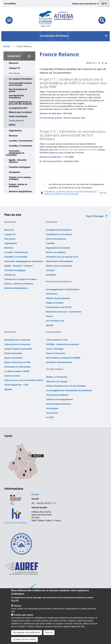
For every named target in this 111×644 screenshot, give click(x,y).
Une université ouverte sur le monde (20, 84)
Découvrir (14, 63)
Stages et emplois (55, 303)
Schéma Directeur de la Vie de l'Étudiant (66, 386)
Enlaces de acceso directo (84, 4)
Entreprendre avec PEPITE (59, 307)
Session (17, 610)
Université (14, 56)
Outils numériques (18, 116)
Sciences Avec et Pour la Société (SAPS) (24, 380)
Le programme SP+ (18, 108)
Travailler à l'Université (20, 146)
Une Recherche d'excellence (16, 97)
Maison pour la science (20, 112)
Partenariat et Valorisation (18, 367)
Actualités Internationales (59, 362)
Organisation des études (58, 248)
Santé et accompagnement (59, 399)
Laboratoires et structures (17, 344)
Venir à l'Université (56, 353)
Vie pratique (52, 408)
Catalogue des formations (59, 230)
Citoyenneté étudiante (57, 395)
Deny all (49, 637)
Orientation (52, 294)
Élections (13, 136)
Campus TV (14, 68)
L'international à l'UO (57, 340)
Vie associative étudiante (59, 404)
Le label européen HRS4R (17, 371)
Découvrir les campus (57, 381)
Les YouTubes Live (55, 321)
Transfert (50, 243)
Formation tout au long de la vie (62, 257)
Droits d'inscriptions (56, 239)
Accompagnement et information (63, 289)
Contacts (50, 270)
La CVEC (50, 417)
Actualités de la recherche (17, 340)
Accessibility (10, 3)
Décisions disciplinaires (20, 191)
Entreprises (14, 172)
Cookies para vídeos (23, 619)
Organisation (15, 130)
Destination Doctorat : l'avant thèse (64, 312)
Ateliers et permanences (58, 298)
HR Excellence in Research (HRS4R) (63, 358)
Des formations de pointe (18, 90)
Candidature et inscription (59, 234)
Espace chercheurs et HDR (17, 362)
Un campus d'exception (21, 79)
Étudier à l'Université (57, 377)
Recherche (10, 332)
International (53, 332)
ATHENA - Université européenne (63, 344)
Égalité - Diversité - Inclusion (18, 161)
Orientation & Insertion (59, 281)
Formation (52, 222)
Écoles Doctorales (13, 353)
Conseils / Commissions (21, 141)
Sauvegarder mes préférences (27, 637)
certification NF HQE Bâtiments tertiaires (78, 150)
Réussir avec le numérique (59, 266)
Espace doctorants (14, 358)
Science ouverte (12, 376)
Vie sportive (52, 413)
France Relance (16, 121)
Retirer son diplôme (56, 252)
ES (104, 4)
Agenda (50, 325)
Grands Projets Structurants (18, 349)
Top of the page (95, 216)
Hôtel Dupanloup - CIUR (16, 385)
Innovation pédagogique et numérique (15, 153)
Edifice (12, 125)
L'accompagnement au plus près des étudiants (20, 103)
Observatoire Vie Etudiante (59, 261)
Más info (15, 605)
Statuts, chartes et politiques (18, 185)
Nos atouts (14, 73)
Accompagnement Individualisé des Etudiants (69, 390)
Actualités (51, 275)
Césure (49, 316)
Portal (7, 46)
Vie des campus (55, 369)
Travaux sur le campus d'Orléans (20, 178)
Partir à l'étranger (55, 349)
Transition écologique (20, 167)
